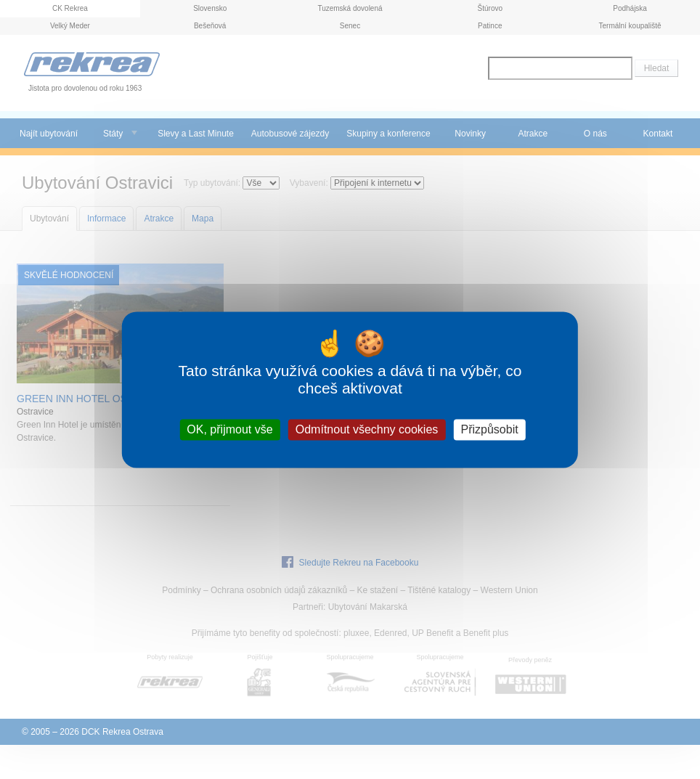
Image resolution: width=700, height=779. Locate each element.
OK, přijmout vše (229, 429)
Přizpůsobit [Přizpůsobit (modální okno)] (489, 429)
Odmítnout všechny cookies (367, 429)
